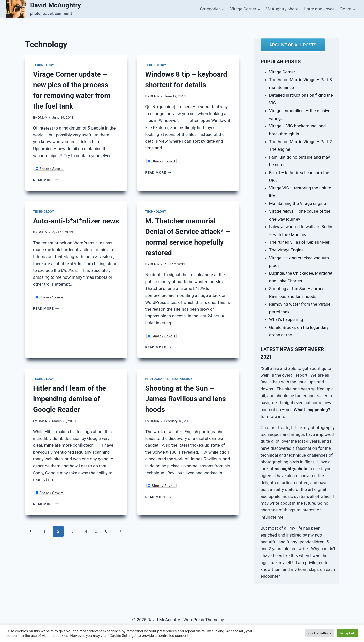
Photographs (157, 379)
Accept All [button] (347, 633)
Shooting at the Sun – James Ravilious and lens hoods (186, 399)
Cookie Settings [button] (320, 633)
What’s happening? (312, 410)
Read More (46, 180)
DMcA (42, 117)
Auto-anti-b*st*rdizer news (76, 221)
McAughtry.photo (282, 9)
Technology (44, 65)
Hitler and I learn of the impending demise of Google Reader (70, 399)
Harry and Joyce (319, 9)
